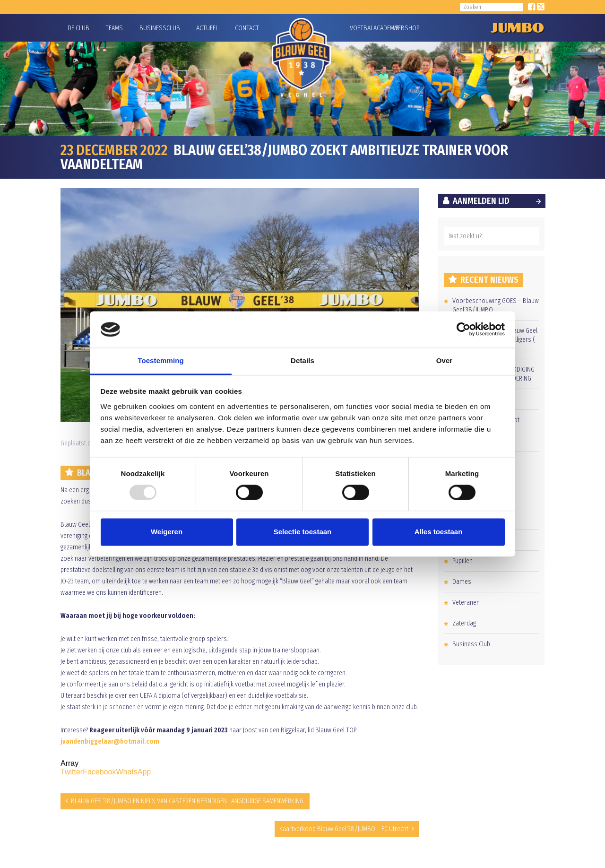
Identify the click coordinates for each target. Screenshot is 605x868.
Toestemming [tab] (161, 360)
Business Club (471, 644)
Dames (462, 582)
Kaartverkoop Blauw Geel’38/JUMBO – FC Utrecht (344, 829)
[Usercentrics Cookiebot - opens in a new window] (463, 330)
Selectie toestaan (303, 532)
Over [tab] (445, 360)
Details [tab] (302, 360)
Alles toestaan (439, 532)
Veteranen (466, 603)
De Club (78, 28)
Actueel (207, 28)
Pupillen (462, 561)
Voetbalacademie (362, 28)
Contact (247, 28)
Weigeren (167, 532)
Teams (114, 28)
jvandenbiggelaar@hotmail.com (110, 742)
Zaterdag (464, 623)
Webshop (405, 28)
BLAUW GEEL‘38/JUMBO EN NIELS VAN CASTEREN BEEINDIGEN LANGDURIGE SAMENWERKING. (188, 801)
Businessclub (160, 28)
